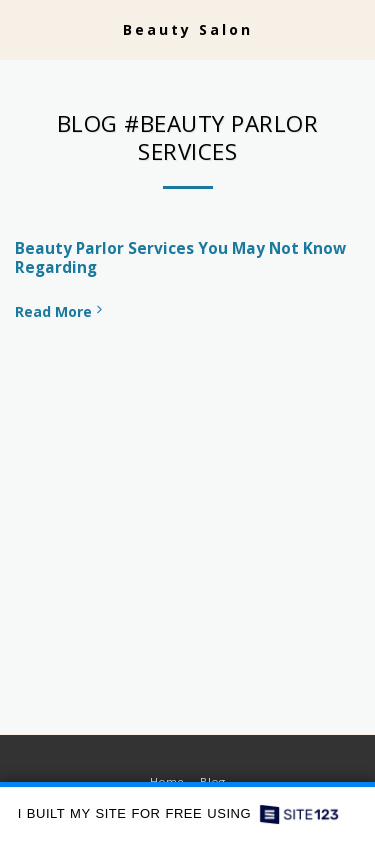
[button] (22, 28)
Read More (60, 311)
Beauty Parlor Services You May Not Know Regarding (180, 258)
